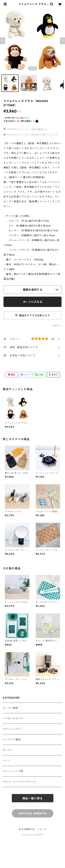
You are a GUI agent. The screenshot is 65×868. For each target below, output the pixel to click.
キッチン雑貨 (10, 708)
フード (7, 761)
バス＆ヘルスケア (13, 718)
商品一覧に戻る (33, 798)
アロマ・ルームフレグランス (19, 782)
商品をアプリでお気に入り (32, 315)
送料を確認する (39, 129)
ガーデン (8, 750)
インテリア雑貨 (12, 740)
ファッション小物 (13, 771)
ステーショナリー (13, 729)
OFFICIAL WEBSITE (33, 813)
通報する (57, 326)
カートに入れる (33, 302)
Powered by (32, 835)
